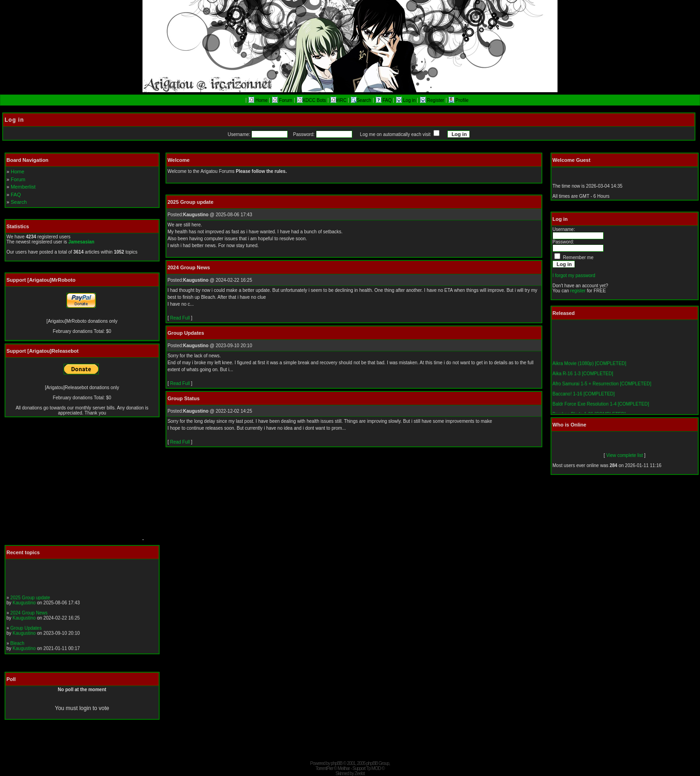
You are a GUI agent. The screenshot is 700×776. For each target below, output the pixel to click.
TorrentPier (324, 768)
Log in (406, 100)
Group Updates (26, 634)
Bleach (17, 649)
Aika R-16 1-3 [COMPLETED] (583, 380)
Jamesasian (81, 242)
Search (361, 100)
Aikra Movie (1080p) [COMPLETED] (589, 370)
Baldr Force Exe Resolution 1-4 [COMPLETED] (601, 410)
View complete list (624, 455)
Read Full (180, 318)
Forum (282, 100)
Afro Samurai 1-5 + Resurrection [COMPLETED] (602, 390)
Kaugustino (24, 608)
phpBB (336, 763)
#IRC (339, 100)
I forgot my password (574, 275)
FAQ (385, 100)
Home (258, 100)
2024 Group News (29, 619)
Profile (459, 100)
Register (433, 100)
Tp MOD (374, 768)
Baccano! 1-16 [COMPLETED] (584, 400)
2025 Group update (30, 603)
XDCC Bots (311, 100)
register (578, 291)
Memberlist (23, 187)
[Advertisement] (71, 484)
